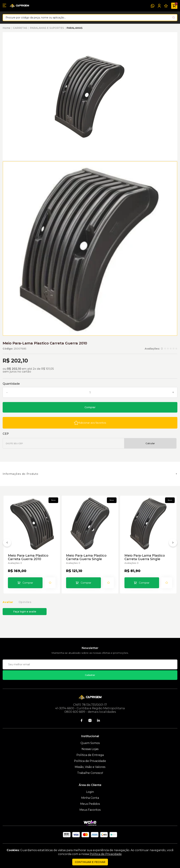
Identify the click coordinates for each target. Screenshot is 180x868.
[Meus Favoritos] (166, 6)
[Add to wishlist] (90, 423)
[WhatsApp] (153, 6)
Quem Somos (90, 743)
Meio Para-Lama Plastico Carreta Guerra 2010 (28, 557)
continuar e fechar (90, 862)
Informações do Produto (21, 474)
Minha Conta (90, 798)
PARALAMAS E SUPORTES (47, 28)
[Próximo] (173, 543)
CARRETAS (20, 28)
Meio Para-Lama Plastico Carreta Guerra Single (86, 557)
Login (90, 792)
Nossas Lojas (90, 749)
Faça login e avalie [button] (25, 612)
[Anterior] (7, 543)
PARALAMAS (75, 28)
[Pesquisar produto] (174, 17)
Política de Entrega (90, 755)
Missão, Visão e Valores (90, 767)
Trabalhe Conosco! (90, 773)
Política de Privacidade (90, 761)
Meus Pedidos (90, 804)
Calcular (150, 443)
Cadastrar (90, 675)
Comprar (90, 407)
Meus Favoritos (90, 810)
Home (7, 28)
